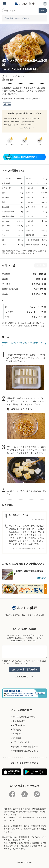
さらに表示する (24, 128)
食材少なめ (7, 104)
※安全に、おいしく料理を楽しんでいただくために (22, 344)
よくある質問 (21, 676)
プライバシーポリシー (23, 742)
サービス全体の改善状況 (24, 717)
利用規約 (17, 729)
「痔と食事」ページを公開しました (19, 18)
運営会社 (17, 734)
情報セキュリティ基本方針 (25, 747)
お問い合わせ (16, 640)
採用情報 (17, 738)
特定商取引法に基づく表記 (25, 751)
